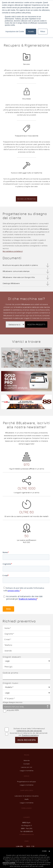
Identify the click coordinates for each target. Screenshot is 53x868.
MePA (26, 799)
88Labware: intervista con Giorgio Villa (19, 277)
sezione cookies (9, 862)
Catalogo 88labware (11, 283)
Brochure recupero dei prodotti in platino (20, 265)
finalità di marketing (30, 735)
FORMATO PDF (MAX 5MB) (14, 707)
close (44, 851)
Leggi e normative (27, 771)
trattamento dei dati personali (29, 731)
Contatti (27, 764)
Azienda (27, 760)
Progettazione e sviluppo (26, 782)
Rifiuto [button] (43, 32)
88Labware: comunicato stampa (16, 271)
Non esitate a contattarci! (13, 251)
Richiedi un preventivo (26, 199)
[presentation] (24, 720)
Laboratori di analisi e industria (26, 796)
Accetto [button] (31, 32)
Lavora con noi (26, 767)
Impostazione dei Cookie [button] (15, 32)
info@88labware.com (27, 834)
